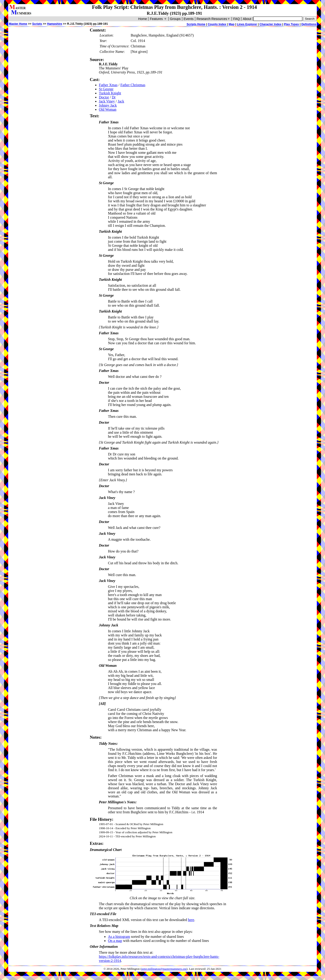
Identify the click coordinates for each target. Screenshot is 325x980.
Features (158, 19)
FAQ (236, 19)
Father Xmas (108, 85)
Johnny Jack (108, 105)
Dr (114, 97)
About (247, 19)
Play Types (291, 24)
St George (106, 89)
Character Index (271, 24)
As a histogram (119, 937)
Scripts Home (196, 24)
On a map (115, 941)
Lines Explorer (247, 24)
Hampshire (55, 24)
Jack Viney (107, 101)
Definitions (309, 24)
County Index (217, 24)
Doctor (104, 97)
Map (232, 24)
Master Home (18, 24)
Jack (121, 101)
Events (189, 19)
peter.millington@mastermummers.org (164, 969)
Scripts (37, 24)
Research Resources (214, 19)
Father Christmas (133, 85)
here (191, 920)
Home (142, 19)
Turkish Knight (110, 93)
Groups (175, 19)
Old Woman (108, 109)
